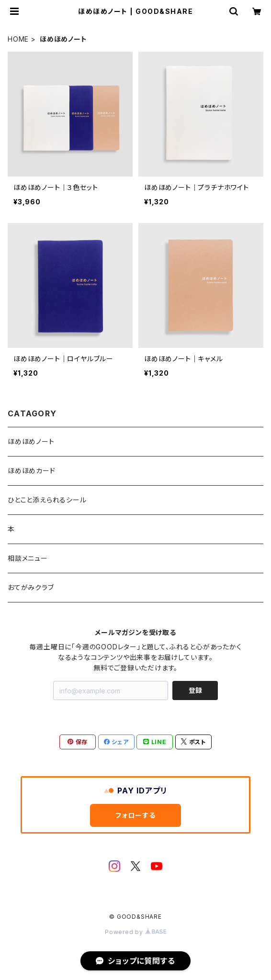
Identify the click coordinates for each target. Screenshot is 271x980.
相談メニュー (28, 558)
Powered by (135, 932)
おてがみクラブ (31, 587)
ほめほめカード (32, 471)
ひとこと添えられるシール (47, 500)
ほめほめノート (31, 441)
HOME (18, 39)
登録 (195, 690)
